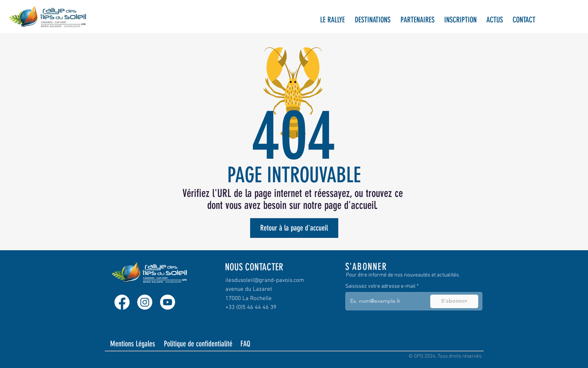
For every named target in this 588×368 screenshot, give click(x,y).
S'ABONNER (366, 267)
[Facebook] (122, 302)
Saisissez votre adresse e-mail (380, 287)
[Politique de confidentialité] (199, 344)
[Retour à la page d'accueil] (294, 228)
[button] (332, 20)
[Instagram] (145, 302)
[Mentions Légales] (134, 344)
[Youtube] (168, 302)
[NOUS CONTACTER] (260, 267)
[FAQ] (252, 344)
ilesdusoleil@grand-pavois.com (265, 280)
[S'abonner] (454, 301)
